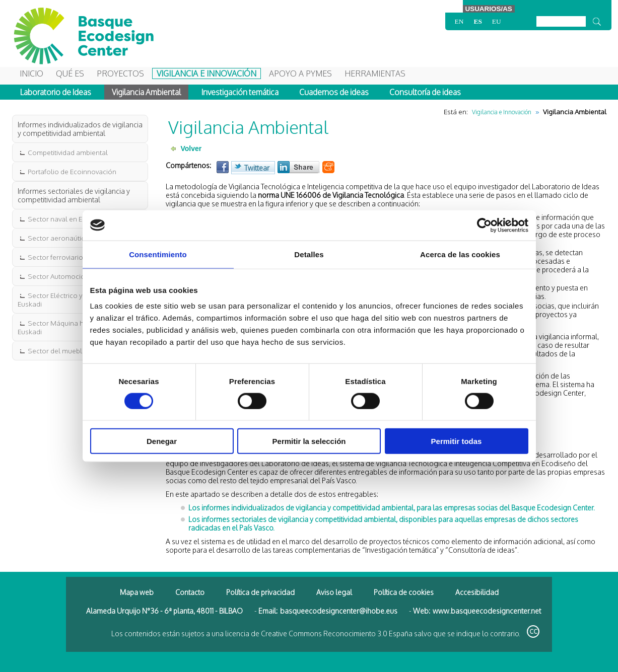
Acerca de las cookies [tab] (460, 254)
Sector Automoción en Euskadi (75, 276)
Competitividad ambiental (67, 152)
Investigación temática (240, 92)
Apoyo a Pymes (300, 73)
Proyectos (120, 73)
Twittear (257, 168)
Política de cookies (404, 592)
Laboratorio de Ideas (56, 92)
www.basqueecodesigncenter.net (487, 611)
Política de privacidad (260, 592)
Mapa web (137, 592)
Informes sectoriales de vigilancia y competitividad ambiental (74, 195)
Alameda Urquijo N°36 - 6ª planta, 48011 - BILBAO (164, 611)
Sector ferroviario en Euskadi (72, 257)
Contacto (190, 592)
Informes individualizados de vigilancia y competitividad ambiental (80, 129)
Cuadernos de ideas (334, 92)
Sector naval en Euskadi (64, 219)
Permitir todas (457, 441)
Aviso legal (334, 592)
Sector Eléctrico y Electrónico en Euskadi (73, 300)
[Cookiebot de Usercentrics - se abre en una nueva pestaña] (484, 225)
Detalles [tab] (309, 254)
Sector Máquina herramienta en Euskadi (73, 327)
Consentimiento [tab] (158, 254)
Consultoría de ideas (425, 92)
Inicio (31, 73)
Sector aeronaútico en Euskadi (75, 238)
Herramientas (375, 73)
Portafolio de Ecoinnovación (71, 171)
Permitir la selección (309, 441)
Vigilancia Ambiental (146, 92)
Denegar (162, 441)
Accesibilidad (477, 592)
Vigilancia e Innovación (207, 73)
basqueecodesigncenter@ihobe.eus (339, 611)
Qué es (70, 73)
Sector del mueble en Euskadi (74, 351)
